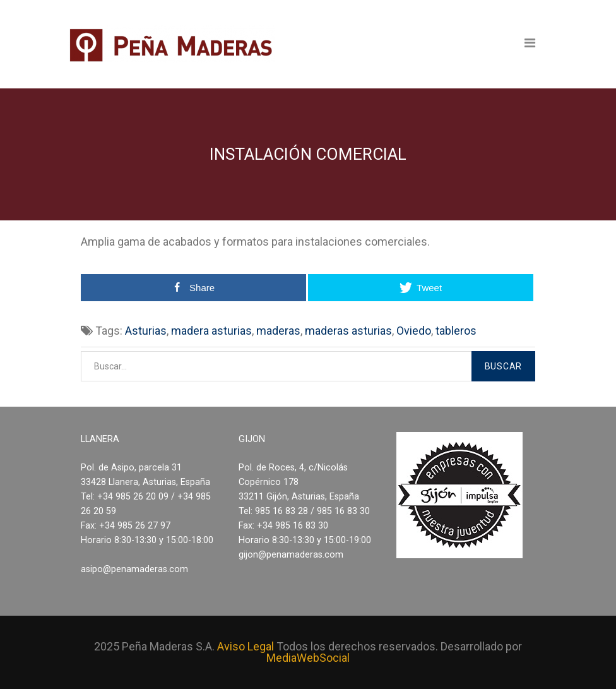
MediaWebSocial (308, 658)
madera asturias (211, 331)
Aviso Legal (246, 646)
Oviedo (414, 331)
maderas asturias (348, 331)
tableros (456, 331)
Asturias (146, 331)
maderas (278, 331)
